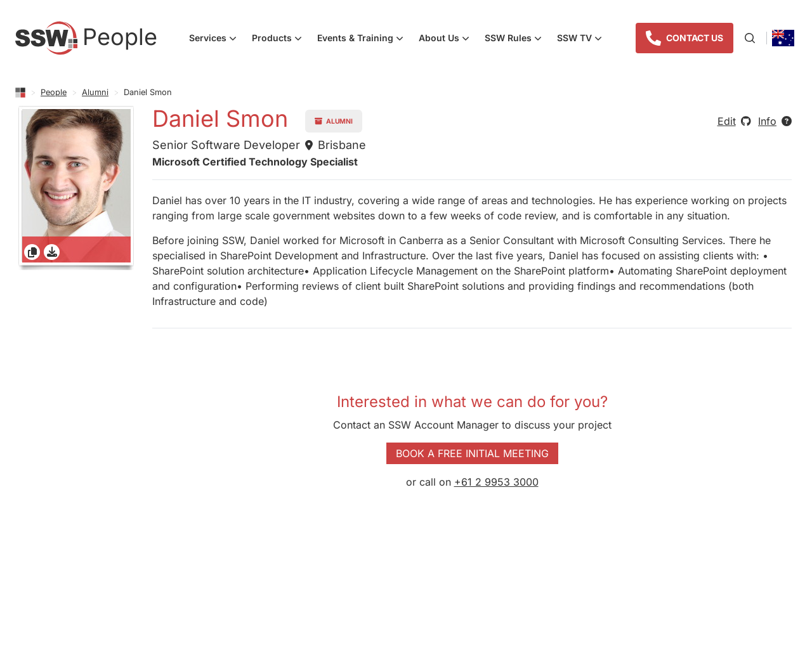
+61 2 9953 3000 (496, 482)
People (54, 92)
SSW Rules (517, 39)
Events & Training (364, 39)
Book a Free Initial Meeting (472, 453)
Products (281, 39)
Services (217, 39)
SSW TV (583, 39)
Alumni (95, 92)
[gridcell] (76, 188)
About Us (448, 39)
